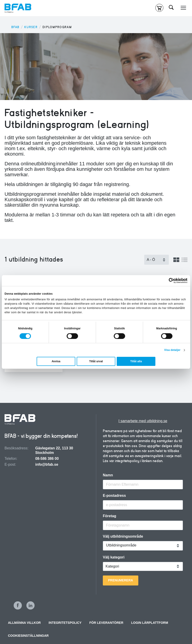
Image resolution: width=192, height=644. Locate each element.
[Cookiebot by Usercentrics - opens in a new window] (168, 281)
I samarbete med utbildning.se (143, 421)
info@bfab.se (47, 464)
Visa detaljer (172, 350)
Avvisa (56, 361)
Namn (108, 475)
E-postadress (114, 496)
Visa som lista (184, 260)
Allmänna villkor (24, 623)
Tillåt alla (136, 361)
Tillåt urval (96, 361)
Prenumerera (121, 580)
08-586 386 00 (47, 459)
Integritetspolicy (65, 623)
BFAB (15, 27)
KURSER (31, 27)
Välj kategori (114, 557)
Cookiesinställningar (28, 636)
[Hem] (18, 8)
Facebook (18, 605)
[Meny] (183, 8)
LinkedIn (30, 605)
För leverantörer (106, 623)
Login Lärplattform (150, 623)
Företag (110, 516)
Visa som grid (176, 260)
